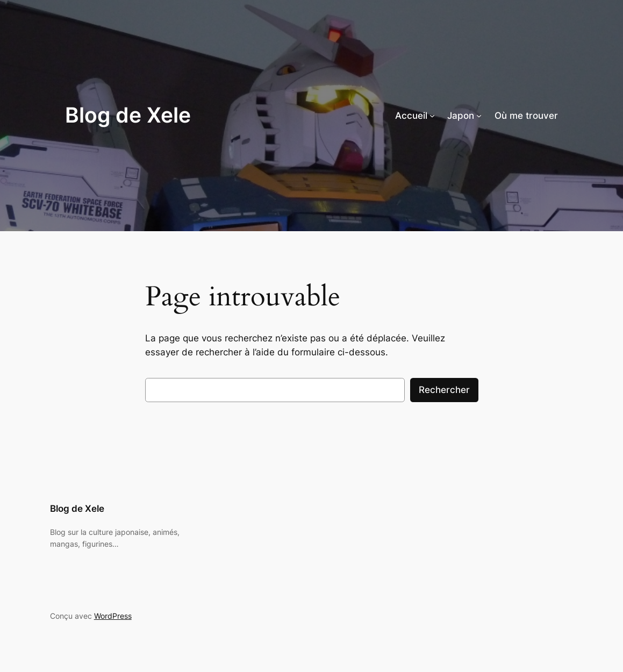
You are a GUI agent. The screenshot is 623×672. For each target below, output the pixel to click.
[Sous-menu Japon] (479, 116)
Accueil (411, 116)
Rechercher (444, 390)
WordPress (113, 616)
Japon (461, 116)
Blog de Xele (128, 115)
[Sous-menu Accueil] (432, 116)
